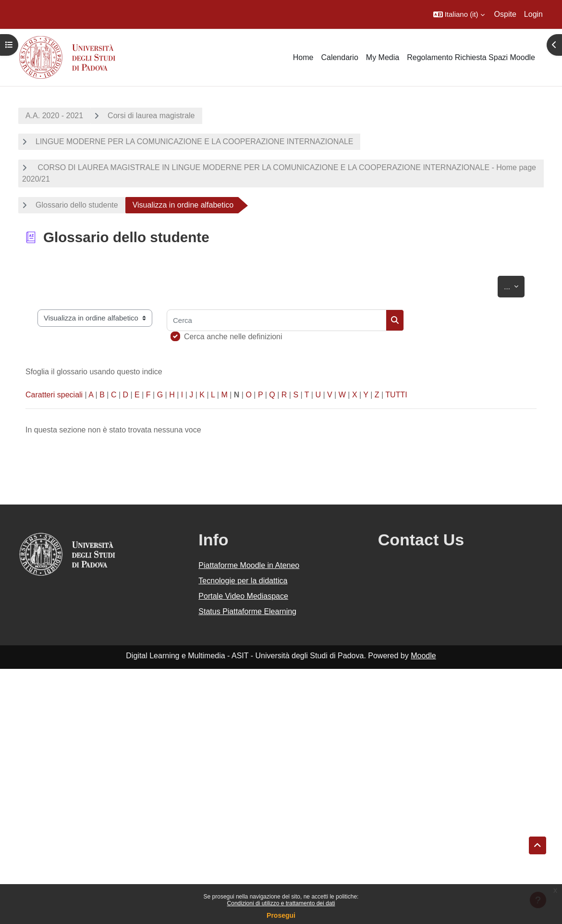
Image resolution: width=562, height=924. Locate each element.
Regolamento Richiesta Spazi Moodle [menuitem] (471, 57)
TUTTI (396, 395)
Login (533, 14)
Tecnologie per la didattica (243, 581)
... (514, 285)
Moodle (423, 656)
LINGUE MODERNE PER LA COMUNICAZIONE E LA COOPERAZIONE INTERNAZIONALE (194, 142)
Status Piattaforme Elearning (247, 611)
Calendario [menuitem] (339, 57)
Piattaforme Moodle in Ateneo (249, 565)
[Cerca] (276, 320)
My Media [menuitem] (383, 57)
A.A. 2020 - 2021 (54, 116)
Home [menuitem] (303, 57)
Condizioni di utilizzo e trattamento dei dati (281, 903)
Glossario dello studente (77, 205)
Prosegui (281, 915)
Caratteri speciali (54, 395)
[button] (459, 14)
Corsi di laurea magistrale (151, 116)
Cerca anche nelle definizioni (233, 337)
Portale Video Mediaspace (243, 596)
